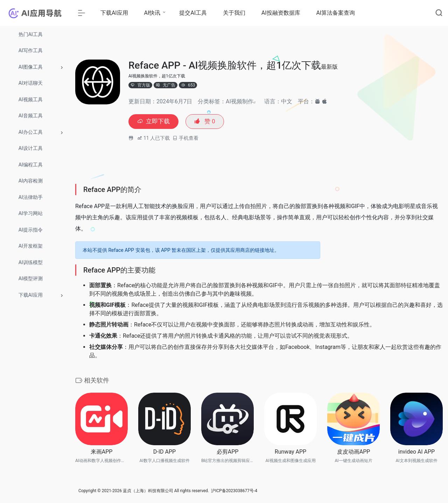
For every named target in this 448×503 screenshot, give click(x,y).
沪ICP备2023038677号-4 (234, 491)
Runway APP (290, 452)
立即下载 (154, 122)
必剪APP (228, 452)
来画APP (102, 452)
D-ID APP (164, 452)
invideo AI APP (416, 452)
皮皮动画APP (354, 452)
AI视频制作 (240, 101)
